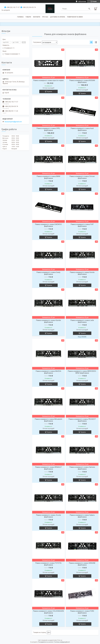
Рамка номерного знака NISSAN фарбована (82, 81)
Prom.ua (60, 640)
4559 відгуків (82, 1)
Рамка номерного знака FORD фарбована (82, 612)
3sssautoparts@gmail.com (13, 122)
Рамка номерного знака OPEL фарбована (48, 129)
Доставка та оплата (58, 17)
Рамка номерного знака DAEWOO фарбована (48, 225)
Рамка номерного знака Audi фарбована (82, 129)
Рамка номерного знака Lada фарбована (82, 321)
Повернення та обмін (75, 17)
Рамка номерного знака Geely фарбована (48, 273)
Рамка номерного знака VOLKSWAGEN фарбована (48, 612)
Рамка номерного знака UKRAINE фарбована (82, 564)
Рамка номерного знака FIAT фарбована (82, 225)
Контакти (37, 17)
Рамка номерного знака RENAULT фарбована (48, 468)
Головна (20, 17)
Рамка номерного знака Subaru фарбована (82, 516)
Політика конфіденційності (62, 642)
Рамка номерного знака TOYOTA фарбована (48, 564)
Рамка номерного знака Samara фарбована (82, 468)
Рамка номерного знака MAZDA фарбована (48, 372)
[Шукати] (89, 9)
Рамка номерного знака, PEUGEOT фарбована (82, 420)
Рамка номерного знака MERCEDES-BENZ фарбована (82, 372)
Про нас (45, 17)
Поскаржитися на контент (46, 642)
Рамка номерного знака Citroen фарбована (82, 177)
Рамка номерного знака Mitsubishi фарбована (48, 420)
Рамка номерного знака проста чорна (48, 80)
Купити (50, 92)
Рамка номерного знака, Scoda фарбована (48, 516)
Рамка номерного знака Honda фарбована (82, 273)
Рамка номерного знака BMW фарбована (48, 177)
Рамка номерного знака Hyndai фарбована (48, 321)
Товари (28, 17)
